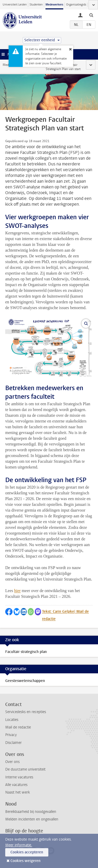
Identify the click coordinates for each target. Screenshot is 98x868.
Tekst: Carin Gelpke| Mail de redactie (65, 615)
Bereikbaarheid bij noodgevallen (31, 812)
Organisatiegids (76, 5)
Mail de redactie (18, 727)
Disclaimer (13, 743)
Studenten (36, 5)
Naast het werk (18, 792)
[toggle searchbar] (91, 15)
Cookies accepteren (27, 852)
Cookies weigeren (25, 861)
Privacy (11, 735)
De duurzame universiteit (25, 769)
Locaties (12, 720)
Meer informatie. (19, 845)
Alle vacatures (16, 785)
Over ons (12, 762)
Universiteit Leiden (15, 5)
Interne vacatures (19, 777)
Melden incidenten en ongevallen (32, 819)
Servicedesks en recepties (26, 712)
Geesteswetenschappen (25, 681)
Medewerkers (54, 5)
